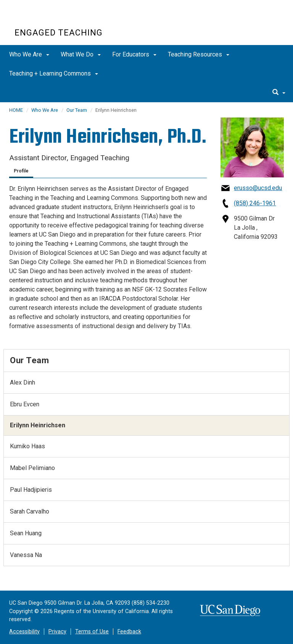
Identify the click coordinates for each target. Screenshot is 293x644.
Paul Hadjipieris (31, 490)
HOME (16, 110)
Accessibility (24, 632)
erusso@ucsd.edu (258, 188)
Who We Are (29, 54)
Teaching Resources (199, 54)
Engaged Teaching (59, 33)
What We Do (81, 54)
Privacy (57, 632)
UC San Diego (58, 19)
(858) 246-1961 (255, 203)
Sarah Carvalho (30, 511)
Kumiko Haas (27, 446)
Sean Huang (26, 533)
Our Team (77, 110)
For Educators (134, 54)
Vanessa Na (26, 555)
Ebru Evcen (25, 404)
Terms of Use (92, 632)
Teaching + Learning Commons (54, 73)
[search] (279, 93)
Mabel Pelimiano (32, 468)
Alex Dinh (23, 382)
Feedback (129, 632)
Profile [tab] (21, 171)
